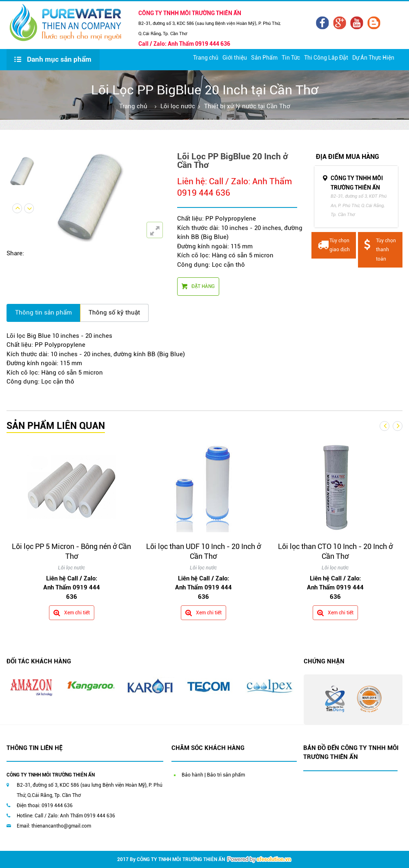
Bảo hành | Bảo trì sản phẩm (213, 775)
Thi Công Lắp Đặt (326, 58)
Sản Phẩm (264, 58)
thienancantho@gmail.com (61, 826)
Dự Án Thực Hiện (373, 58)
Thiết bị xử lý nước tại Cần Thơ (247, 106)
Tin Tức (291, 58)
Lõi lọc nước (178, 106)
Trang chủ (206, 58)
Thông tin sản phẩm (43, 312)
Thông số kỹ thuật (114, 312)
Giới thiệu (235, 58)
